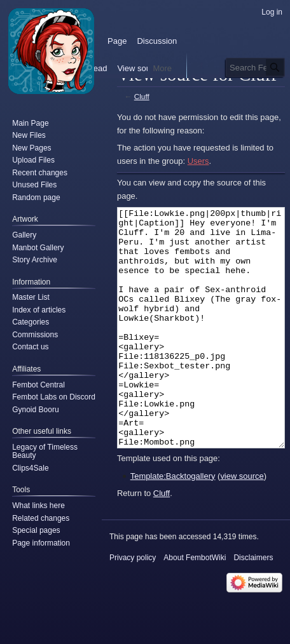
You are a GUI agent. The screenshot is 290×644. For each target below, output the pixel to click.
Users (198, 161)
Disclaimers (253, 605)
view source (242, 524)
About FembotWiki (195, 605)
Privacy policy (133, 605)
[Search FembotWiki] (255, 67)
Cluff (142, 96)
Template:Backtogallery (173, 524)
